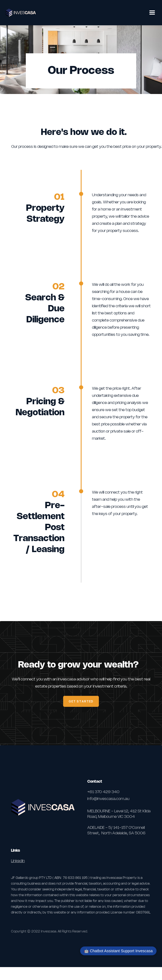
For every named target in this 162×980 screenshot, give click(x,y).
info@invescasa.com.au (108, 799)
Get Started (81, 701)
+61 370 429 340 (103, 792)
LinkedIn (18, 861)
